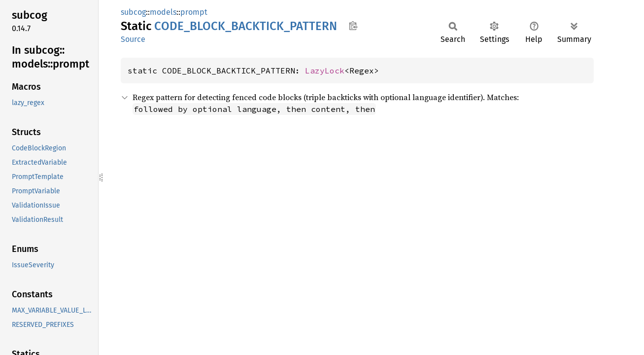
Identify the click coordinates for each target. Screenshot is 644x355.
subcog (133, 12)
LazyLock (325, 71)
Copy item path (353, 26)
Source (133, 39)
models (163, 12)
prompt (194, 12)
